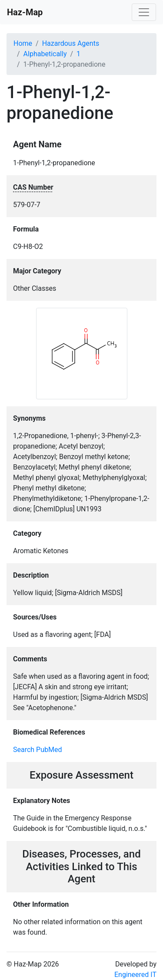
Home (23, 43)
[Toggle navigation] (144, 12)
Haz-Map (25, 12)
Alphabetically (45, 54)
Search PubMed (38, 750)
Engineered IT (135, 975)
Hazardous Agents (71, 43)
